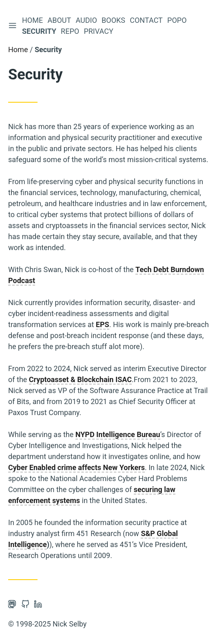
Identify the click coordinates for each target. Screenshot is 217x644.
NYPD (85, 434)
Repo (71, 31)
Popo (178, 20)
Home (33, 20)
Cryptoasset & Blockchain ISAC (80, 379)
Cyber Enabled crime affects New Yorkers (76, 467)
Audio (87, 20)
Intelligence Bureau (128, 434)
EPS (103, 324)
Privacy (99, 31)
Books (114, 20)
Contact (147, 20)
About (60, 20)
